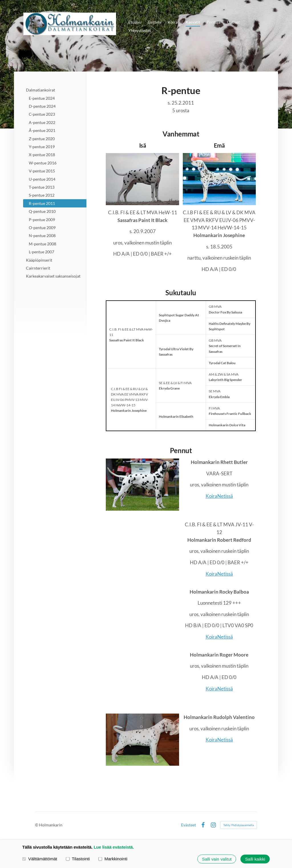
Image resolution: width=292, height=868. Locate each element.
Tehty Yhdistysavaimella (239, 825)
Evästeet (188, 825)
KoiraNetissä (219, 496)
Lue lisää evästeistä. (114, 847)
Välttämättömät (40, 859)
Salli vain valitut (217, 859)
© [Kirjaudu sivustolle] (37, 825)
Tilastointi (78, 859)
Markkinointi (113, 859)
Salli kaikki (255, 859)
